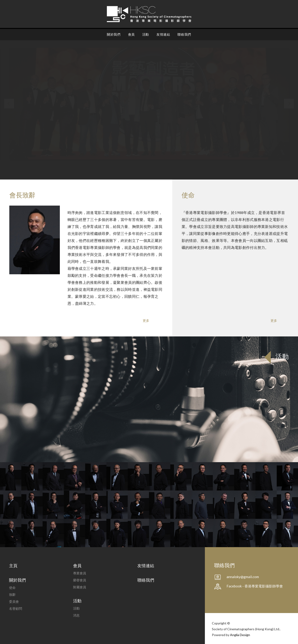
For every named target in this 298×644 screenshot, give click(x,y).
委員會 (14, 602)
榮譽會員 (80, 580)
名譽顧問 (16, 608)
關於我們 (114, 34)
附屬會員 (80, 587)
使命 (12, 588)
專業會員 (80, 573)
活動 (146, 34)
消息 (76, 615)
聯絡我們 (184, 34)
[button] (9, 104)
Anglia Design (240, 635)
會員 (131, 34)
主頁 (13, 566)
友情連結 (163, 34)
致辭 (12, 595)
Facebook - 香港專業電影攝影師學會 (255, 586)
